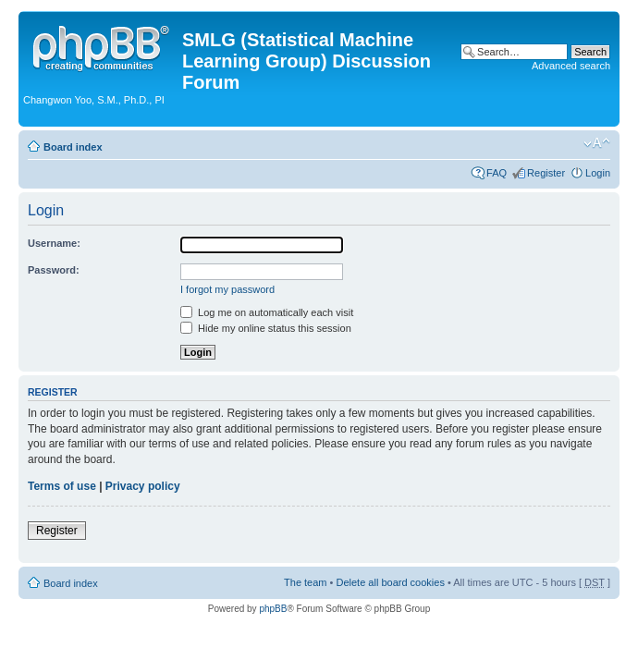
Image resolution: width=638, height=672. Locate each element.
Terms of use (62, 486)
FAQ (497, 173)
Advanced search (571, 66)
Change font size (597, 143)
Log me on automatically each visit (267, 312)
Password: (54, 270)
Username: (54, 243)
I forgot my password (227, 289)
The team (305, 582)
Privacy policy (143, 486)
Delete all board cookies (390, 582)
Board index (73, 147)
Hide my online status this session (266, 328)
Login (598, 173)
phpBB (273, 609)
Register (546, 173)
